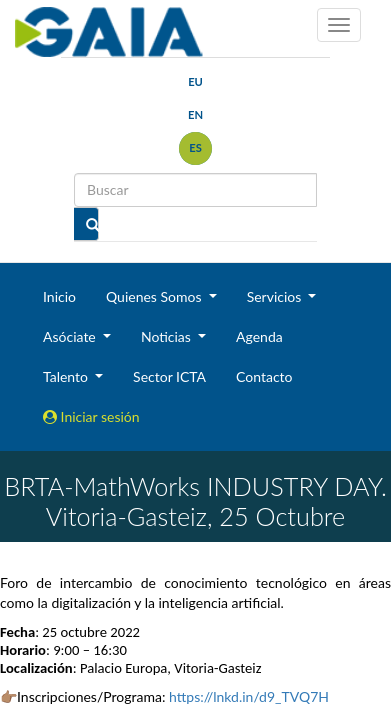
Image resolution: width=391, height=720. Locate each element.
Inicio (59, 296)
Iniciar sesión (91, 416)
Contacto (264, 376)
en (195, 114)
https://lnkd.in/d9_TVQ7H (249, 696)
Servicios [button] (276, 296)
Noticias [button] (168, 336)
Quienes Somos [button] (155, 296)
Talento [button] (67, 376)
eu (195, 81)
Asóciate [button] (71, 336)
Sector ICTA (169, 376)
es (195, 147)
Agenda (259, 336)
